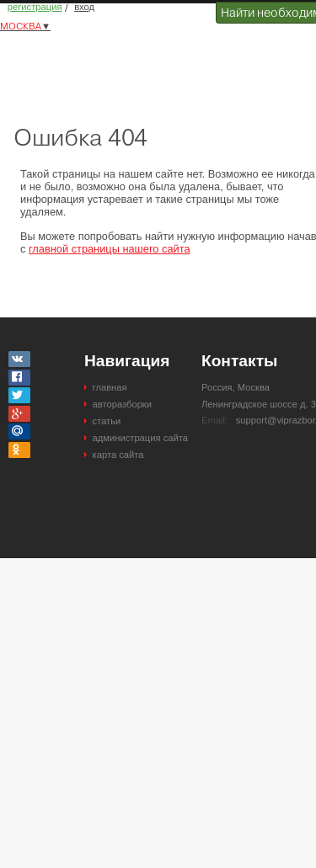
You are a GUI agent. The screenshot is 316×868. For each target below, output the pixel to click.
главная (110, 387)
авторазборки (122, 404)
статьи (107, 421)
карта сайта (118, 455)
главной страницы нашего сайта (110, 249)
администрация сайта (140, 438)
